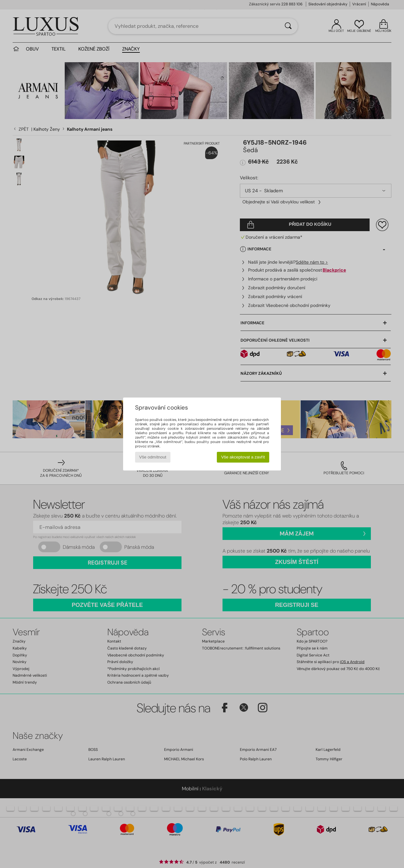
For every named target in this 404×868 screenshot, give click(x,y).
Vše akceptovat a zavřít (243, 457)
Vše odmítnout (153, 457)
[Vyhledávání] (288, 26)
